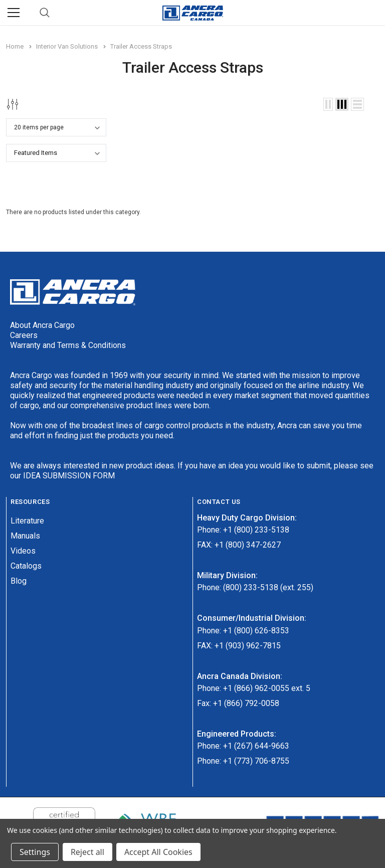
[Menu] (14, 13)
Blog (19, 581)
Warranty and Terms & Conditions (68, 345)
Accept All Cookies (158, 852)
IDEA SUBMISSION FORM (69, 476)
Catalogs (26, 566)
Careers (24, 335)
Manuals (25, 536)
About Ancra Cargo (42, 325)
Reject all (87, 852)
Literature (27, 521)
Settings (35, 852)
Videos (23, 551)
